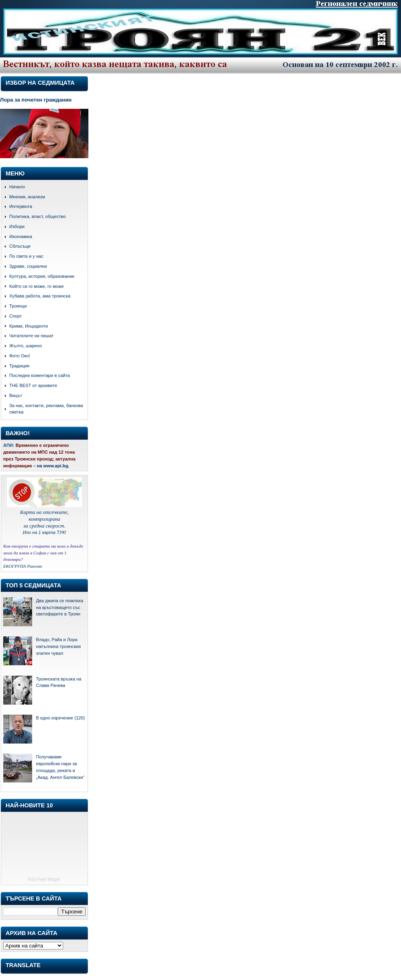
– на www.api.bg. (51, 466)
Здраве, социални (28, 266)
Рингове (35, 566)
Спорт (15, 316)
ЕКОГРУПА (15, 566)
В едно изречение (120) (60, 718)
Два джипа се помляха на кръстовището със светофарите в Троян (59, 607)
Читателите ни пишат (31, 336)
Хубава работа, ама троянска (40, 296)
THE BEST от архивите (33, 385)
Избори (17, 226)
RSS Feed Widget (44, 879)
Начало (17, 187)
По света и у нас (26, 256)
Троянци (18, 306)
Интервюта (21, 206)
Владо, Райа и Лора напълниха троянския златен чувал (58, 646)
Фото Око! (20, 356)
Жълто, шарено (26, 346)
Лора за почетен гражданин (36, 100)
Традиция (19, 366)
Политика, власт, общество (37, 216)
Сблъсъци (20, 246)
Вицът (16, 395)
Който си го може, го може (37, 286)
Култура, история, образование (42, 276)
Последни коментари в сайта (40, 375)
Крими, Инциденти (29, 326)
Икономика (21, 236)
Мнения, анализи (27, 197)
